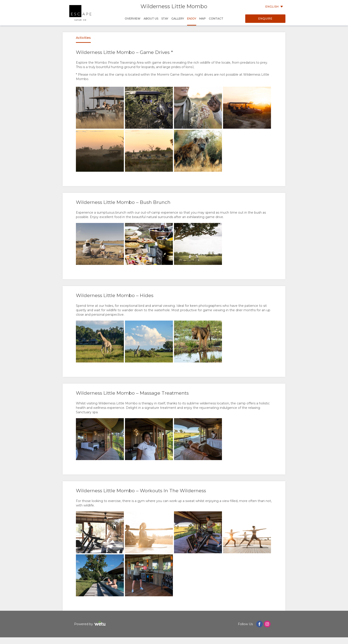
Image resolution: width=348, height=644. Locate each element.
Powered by (90, 624)
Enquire (265, 19)
